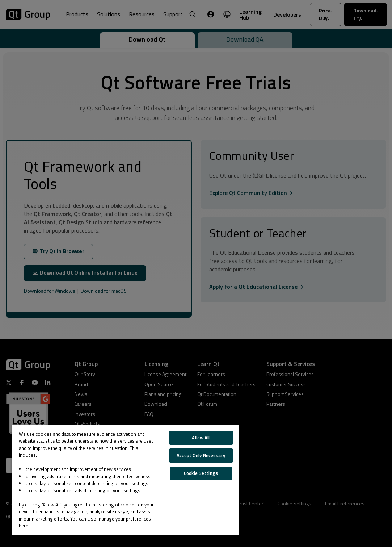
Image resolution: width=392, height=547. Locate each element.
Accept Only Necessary (201, 455)
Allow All (201, 438)
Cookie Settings (201, 473)
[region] (125, 480)
